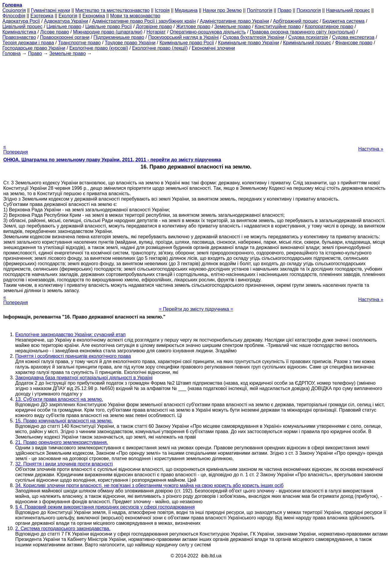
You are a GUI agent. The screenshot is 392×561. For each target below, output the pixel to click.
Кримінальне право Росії (187, 43)
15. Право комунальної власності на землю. (64, 421)
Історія (162, 10)
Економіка (94, 16)
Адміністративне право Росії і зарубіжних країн (144, 21)
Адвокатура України (66, 21)
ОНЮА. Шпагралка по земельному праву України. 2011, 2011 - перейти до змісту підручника (112, 160)
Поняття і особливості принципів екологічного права (73, 356)
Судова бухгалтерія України (253, 37)
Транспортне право (79, 43)
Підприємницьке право (119, 37)
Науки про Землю (222, 10)
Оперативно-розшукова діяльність (208, 32)
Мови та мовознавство (135, 16)
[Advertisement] (196, 98)
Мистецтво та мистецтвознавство (113, 10)
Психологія (309, 10)
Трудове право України (130, 43)
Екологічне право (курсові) (99, 48)
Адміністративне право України (234, 21)
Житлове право (193, 26)
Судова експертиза (353, 37)
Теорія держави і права (28, 43)
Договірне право (154, 26)
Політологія (260, 10)
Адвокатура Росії (21, 21)
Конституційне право (278, 26)
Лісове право (54, 32)
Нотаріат (156, 32)
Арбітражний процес (296, 21)
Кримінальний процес (307, 43)
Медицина (186, 10)
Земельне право (232, 26)
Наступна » (371, 149)
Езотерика (42, 16)
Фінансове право (354, 43)
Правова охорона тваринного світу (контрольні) (303, 32)
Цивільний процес (22, 26)
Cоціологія (14, 10)
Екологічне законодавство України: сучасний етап (70, 335)
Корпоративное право (329, 26)
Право (284, 10)
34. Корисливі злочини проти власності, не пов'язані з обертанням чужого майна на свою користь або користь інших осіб (149, 485)
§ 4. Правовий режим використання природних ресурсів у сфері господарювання (105, 507)
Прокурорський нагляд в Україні (183, 37)
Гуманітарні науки (50, 10)
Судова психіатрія (308, 37)
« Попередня (16, 149)
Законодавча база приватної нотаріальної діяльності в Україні (84, 378)
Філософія (14, 16)
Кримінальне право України (249, 43)
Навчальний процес (348, 10)
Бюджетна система (343, 21)
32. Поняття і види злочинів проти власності (64, 464)
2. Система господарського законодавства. (63, 529)
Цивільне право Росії (109, 26)
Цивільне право (64, 26)
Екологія (68, 16)
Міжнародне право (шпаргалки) (108, 32)
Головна (12, 53)
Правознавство (19, 37)
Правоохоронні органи (65, 37)
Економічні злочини (213, 48)
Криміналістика (19, 32)
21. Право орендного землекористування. (62, 442)
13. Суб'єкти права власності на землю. (59, 399)
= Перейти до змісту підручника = (196, 309)
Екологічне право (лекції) (160, 48)
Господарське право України (34, 48)
